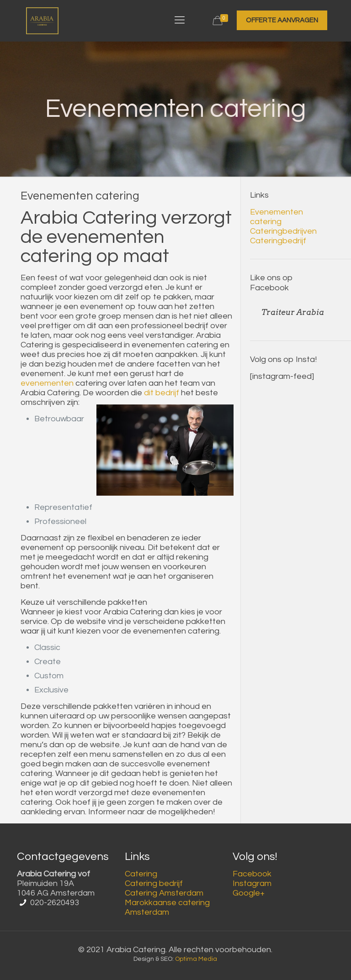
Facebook (252, 874)
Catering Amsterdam (164, 893)
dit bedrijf (162, 393)
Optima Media (196, 959)
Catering (141, 874)
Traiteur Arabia (293, 312)
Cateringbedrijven (283, 231)
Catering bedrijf (154, 883)
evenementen (47, 383)
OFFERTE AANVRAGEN (282, 20)
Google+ (249, 893)
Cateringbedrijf (278, 241)
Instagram (252, 883)
